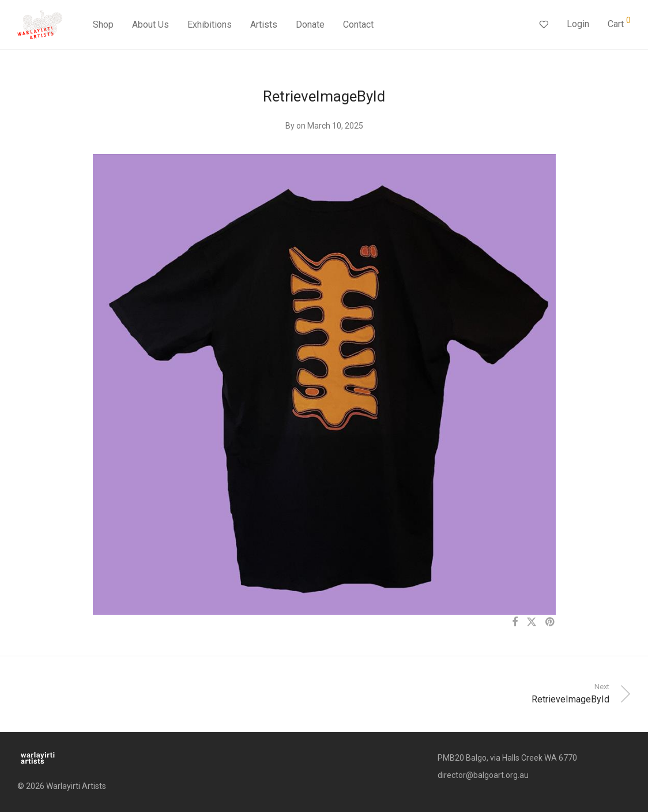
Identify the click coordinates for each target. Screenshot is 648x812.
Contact (358, 25)
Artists (264, 25)
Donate (310, 25)
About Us (150, 25)
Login (578, 24)
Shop (103, 25)
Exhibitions (210, 25)
